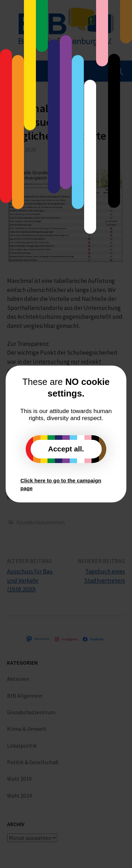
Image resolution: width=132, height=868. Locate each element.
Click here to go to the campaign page (61, 484)
